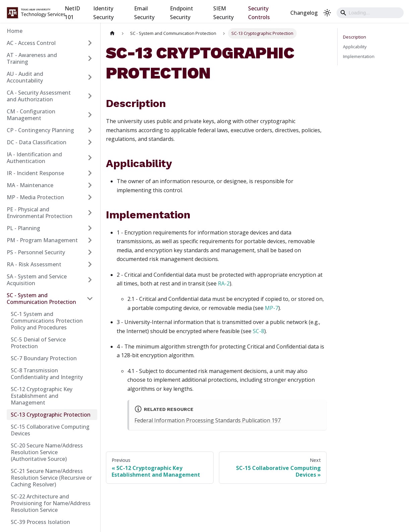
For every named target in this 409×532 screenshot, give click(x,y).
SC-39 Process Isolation (40, 522)
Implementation (359, 56)
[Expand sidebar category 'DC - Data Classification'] (90, 142)
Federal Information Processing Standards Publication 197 (208, 420)
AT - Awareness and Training (32, 58)
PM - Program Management (42, 240)
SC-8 (258, 331)
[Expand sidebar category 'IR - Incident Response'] (90, 173)
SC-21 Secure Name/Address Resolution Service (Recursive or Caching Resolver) (51, 478)
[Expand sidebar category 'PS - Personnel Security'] (90, 252)
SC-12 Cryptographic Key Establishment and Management (42, 396)
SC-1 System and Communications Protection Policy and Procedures (47, 321)
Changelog (304, 13)
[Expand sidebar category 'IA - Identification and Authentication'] (90, 158)
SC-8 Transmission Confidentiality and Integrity (47, 374)
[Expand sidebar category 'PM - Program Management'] (90, 240)
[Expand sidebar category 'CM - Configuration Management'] (90, 115)
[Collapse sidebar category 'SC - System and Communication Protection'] (90, 299)
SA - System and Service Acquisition (37, 280)
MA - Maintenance (30, 185)
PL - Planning (23, 228)
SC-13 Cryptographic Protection (51, 415)
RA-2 (224, 283)
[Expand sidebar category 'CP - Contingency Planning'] (90, 130)
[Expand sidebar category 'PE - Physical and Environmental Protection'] (90, 213)
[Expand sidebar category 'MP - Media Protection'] (90, 197)
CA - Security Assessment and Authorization (39, 96)
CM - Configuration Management (31, 115)
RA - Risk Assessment (34, 264)
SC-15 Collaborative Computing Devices (50, 430)
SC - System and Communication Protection (41, 299)
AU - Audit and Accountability (25, 77)
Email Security (144, 13)
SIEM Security (223, 13)
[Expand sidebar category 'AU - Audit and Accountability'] (90, 77)
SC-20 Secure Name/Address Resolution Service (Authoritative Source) (47, 452)
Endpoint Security (182, 13)
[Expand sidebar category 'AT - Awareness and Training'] (90, 58)
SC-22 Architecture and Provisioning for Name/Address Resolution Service (51, 503)
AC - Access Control (31, 43)
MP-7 (272, 308)
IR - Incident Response (35, 173)
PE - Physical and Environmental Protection (40, 213)
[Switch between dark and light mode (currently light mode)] (327, 13)
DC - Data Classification (37, 142)
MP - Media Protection (35, 197)
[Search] (370, 13)
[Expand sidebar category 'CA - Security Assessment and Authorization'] (90, 96)
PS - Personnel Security (36, 252)
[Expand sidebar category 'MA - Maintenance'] (90, 185)
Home (15, 31)
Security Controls (259, 13)
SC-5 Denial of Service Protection (38, 343)
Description (355, 37)
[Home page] (112, 33)
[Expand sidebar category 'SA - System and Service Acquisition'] (90, 280)
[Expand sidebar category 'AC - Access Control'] (90, 43)
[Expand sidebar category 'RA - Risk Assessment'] (90, 264)
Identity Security (103, 13)
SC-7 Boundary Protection (44, 358)
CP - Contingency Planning (40, 130)
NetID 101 (72, 13)
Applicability (355, 47)
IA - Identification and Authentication (34, 158)
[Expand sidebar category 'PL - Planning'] (90, 228)
